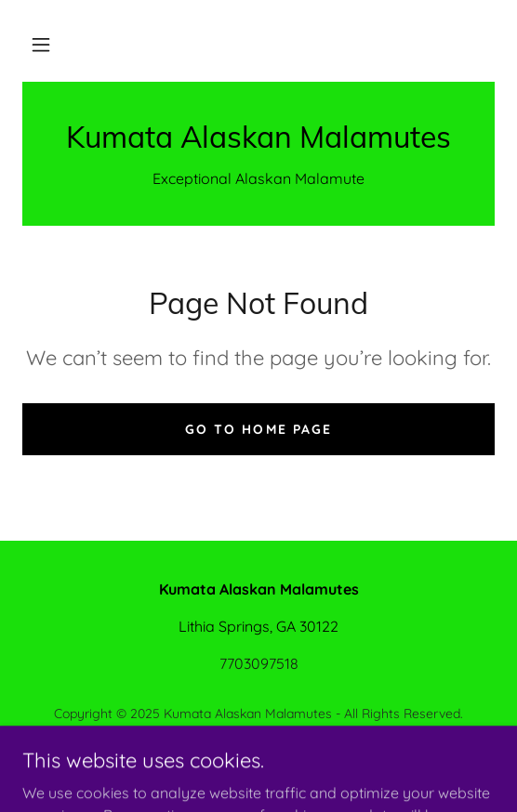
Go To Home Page (258, 429)
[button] (41, 45)
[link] (258, 137)
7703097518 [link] (259, 663)
